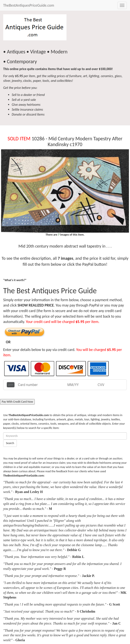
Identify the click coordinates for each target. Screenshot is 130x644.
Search (10, 443)
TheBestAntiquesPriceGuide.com (29, 5)
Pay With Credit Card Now (17, 402)
